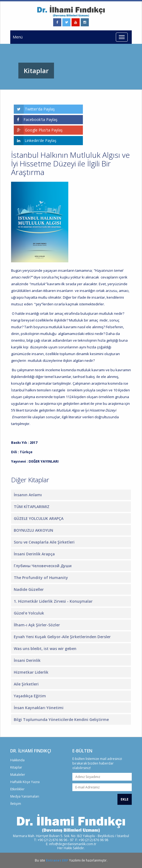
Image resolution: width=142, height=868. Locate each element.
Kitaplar (16, 767)
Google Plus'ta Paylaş (38, 130)
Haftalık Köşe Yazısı (25, 782)
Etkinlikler (17, 789)
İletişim (16, 804)
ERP (65, 860)
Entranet (54, 860)
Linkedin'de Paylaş (35, 141)
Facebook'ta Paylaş (36, 120)
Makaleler (18, 775)
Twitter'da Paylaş (34, 109)
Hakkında (17, 760)
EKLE (125, 799)
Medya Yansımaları (25, 796)
